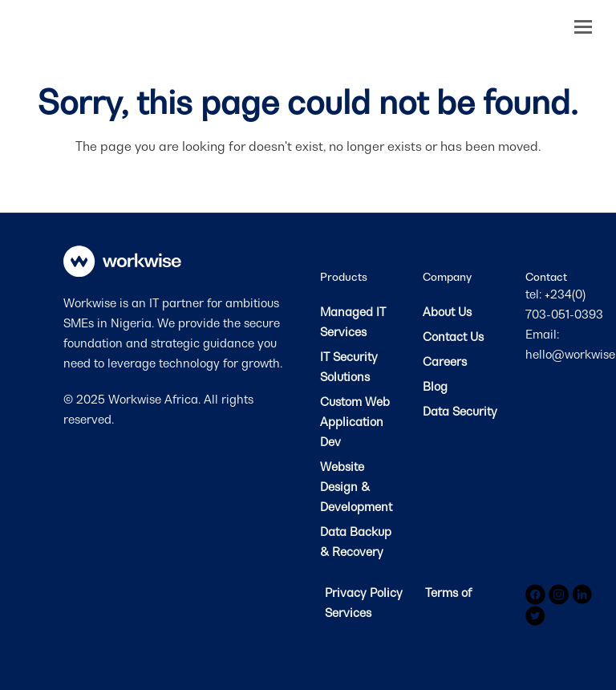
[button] (583, 26)
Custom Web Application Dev (355, 422)
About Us (447, 312)
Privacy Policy (365, 593)
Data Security (460, 411)
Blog (435, 386)
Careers (445, 361)
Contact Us (453, 337)
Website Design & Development (356, 487)
